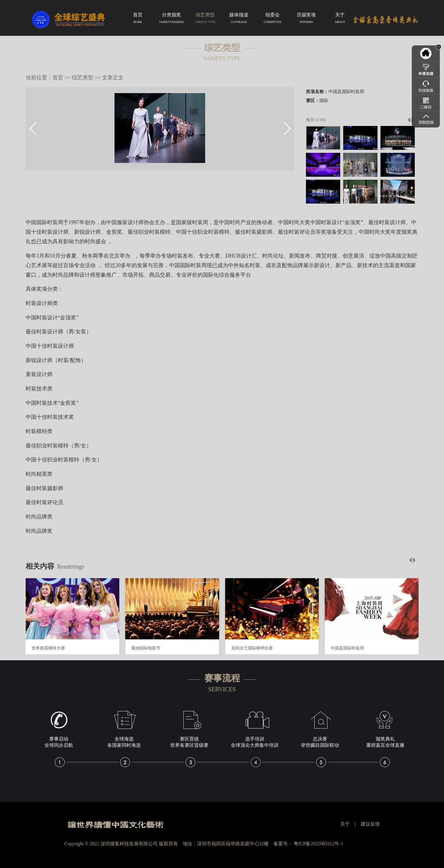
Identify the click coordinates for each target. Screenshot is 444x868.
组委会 (273, 19)
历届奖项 (306, 19)
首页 (138, 19)
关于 (340, 19)
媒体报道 (239, 19)
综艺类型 (205, 19)
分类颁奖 (172, 19)
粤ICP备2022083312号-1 (318, 844)
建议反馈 (370, 824)
